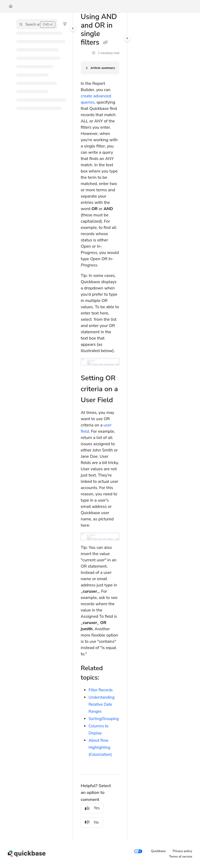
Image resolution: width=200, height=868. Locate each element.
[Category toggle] (73, 28)
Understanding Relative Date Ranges (102, 704)
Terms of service (181, 857)
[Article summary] (100, 68)
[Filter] (65, 24)
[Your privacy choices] (138, 851)
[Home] (11, 6)
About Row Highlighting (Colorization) (100, 747)
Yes (92, 808)
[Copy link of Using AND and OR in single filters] (105, 43)
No (92, 822)
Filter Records (101, 690)
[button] (37, 24)
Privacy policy (182, 851)
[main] (100, 426)
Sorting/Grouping (104, 719)
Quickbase (158, 851)
